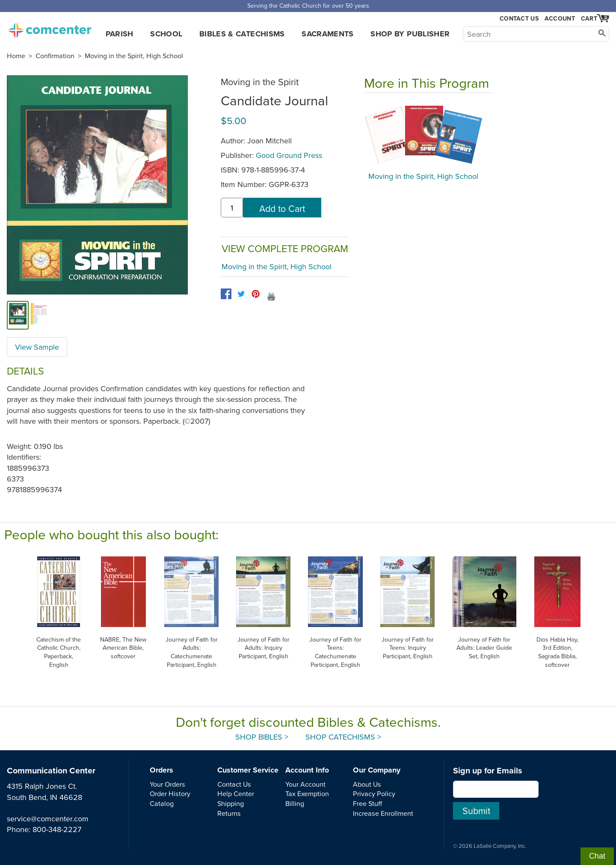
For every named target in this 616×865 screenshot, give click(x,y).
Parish (120, 34)
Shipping (231, 803)
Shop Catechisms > (343, 737)
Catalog (162, 803)
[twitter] (241, 294)
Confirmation (55, 56)
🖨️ (271, 296)
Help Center (236, 794)
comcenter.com (50, 28)
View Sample (37, 347)
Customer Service (248, 770)
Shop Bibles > (262, 737)
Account (560, 18)
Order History (170, 794)
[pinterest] (256, 294)
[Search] (536, 34)
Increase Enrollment (383, 813)
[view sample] (40, 315)
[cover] (18, 315)
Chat (597, 856)
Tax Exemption (307, 794)
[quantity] (232, 208)
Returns (229, 813)
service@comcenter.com (48, 819)
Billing (295, 803)
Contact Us (519, 19)
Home (16, 56)
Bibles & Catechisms (242, 34)
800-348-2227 (57, 829)
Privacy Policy (374, 794)
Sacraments (328, 34)
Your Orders (167, 784)
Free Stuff (367, 803)
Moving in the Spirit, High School (134, 56)
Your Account (305, 784)
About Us (367, 784)
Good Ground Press (289, 155)
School (166, 34)
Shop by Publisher (410, 34)
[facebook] (226, 294)
